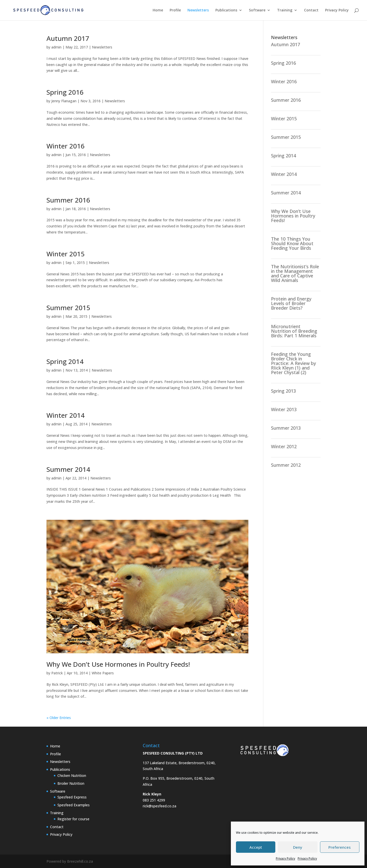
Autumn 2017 (68, 38)
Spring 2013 (283, 391)
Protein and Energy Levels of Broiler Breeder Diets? (291, 303)
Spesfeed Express (72, 797)
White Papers (103, 673)
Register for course (73, 819)
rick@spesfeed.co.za (159, 806)
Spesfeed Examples (74, 805)
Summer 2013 (286, 428)
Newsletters (198, 10)
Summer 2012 (286, 465)
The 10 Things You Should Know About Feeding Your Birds (292, 243)
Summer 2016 (68, 200)
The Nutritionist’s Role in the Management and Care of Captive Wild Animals (295, 273)
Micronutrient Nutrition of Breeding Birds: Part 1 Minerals (294, 331)
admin (56, 47)
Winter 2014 (66, 415)
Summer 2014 (68, 469)
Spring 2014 (65, 361)
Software (257, 10)
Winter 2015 (66, 254)
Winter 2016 (66, 146)
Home (158, 10)
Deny (298, 847)
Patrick (57, 673)
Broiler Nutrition (71, 783)
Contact (311, 10)
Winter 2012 (284, 446)
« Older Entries (59, 718)
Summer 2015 (68, 308)
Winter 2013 (284, 409)
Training (285, 10)
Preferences (340, 847)
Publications (226, 10)
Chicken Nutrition (72, 775)
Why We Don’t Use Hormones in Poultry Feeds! (118, 664)
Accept (256, 847)
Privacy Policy (285, 858)
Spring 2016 (65, 92)
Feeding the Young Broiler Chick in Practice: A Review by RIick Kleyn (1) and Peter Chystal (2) (293, 363)
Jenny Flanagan (64, 101)
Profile (175, 10)
